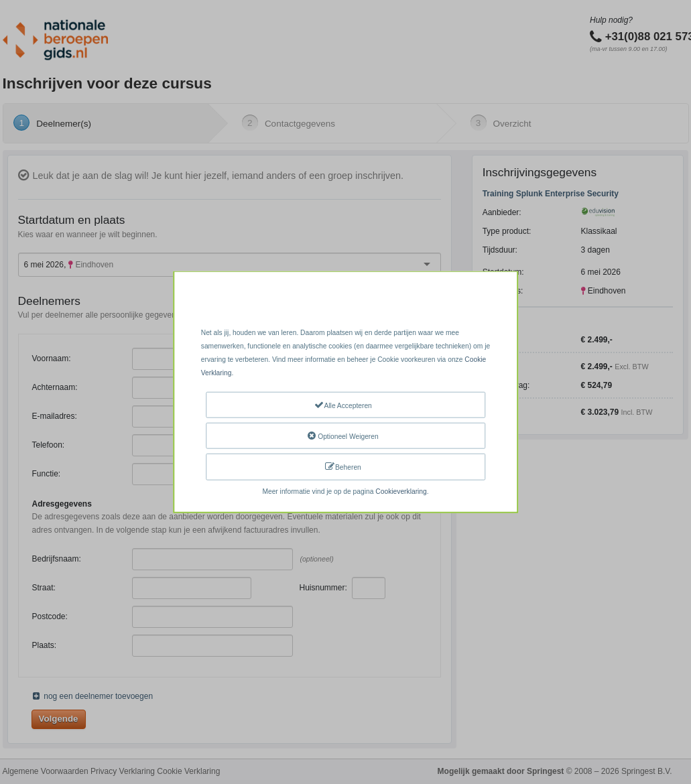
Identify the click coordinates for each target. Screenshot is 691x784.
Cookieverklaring (401, 491)
